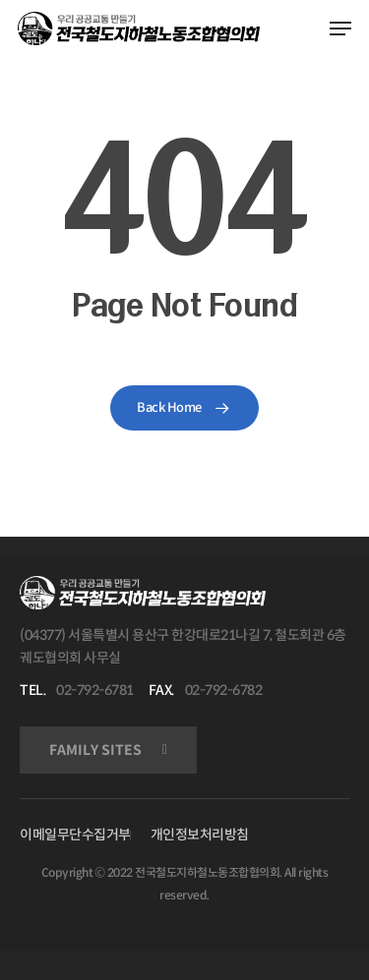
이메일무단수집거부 (75, 835)
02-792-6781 (95, 690)
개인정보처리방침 (200, 835)
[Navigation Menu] (340, 29)
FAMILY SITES (95, 750)
